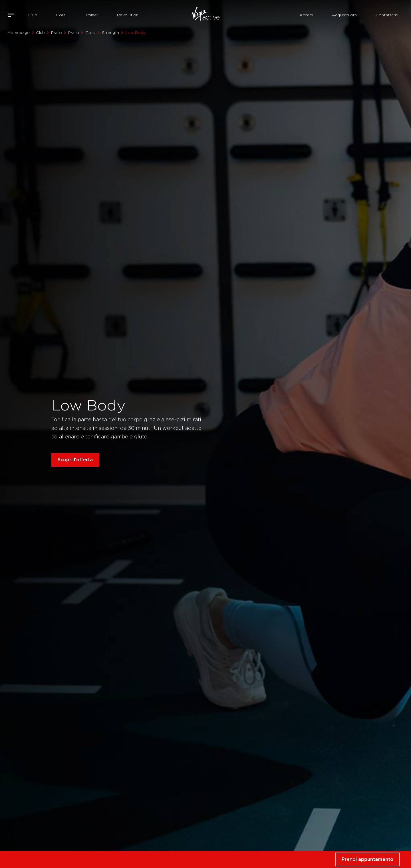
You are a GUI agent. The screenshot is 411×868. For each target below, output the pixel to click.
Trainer (92, 15)
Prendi (367, 859)
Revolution (128, 15)
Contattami (387, 15)
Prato (57, 33)
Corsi (61, 15)
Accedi (306, 15)
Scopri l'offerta (75, 460)
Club (33, 15)
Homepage (19, 33)
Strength (110, 33)
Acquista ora (344, 15)
